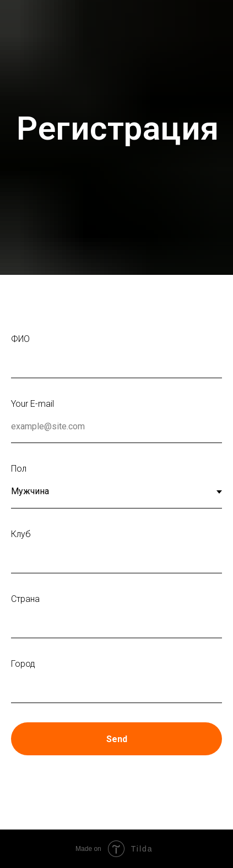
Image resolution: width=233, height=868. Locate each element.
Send (117, 739)
